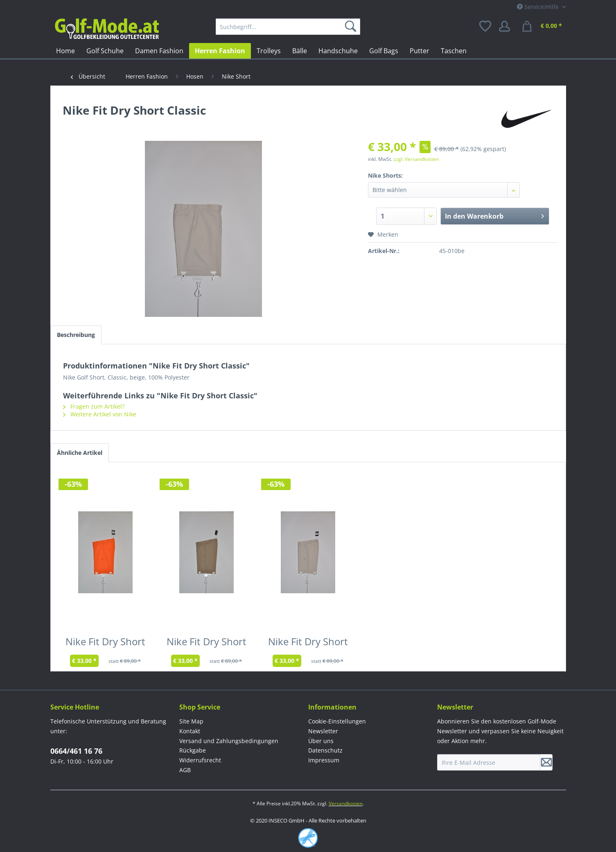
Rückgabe (193, 750)
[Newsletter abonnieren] (546, 762)
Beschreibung (76, 335)
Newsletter (323, 731)
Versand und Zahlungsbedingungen (229, 741)
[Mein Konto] (507, 27)
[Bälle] (300, 51)
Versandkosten (346, 803)
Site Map (191, 721)
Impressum (324, 760)
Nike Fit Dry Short (105, 643)
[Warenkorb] (543, 27)
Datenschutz (325, 750)
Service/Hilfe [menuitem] (539, 7)
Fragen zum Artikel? (94, 406)
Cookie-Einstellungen (337, 721)
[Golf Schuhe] (105, 51)
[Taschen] (454, 51)
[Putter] (420, 51)
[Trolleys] (269, 51)
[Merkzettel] (486, 27)
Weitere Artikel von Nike (100, 414)
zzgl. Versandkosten (416, 159)
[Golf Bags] (384, 51)
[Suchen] (352, 27)
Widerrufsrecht (200, 760)
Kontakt (190, 731)
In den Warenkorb (495, 215)
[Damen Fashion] (159, 51)
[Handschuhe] (338, 51)
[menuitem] (288, 27)
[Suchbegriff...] (288, 27)
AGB (185, 770)
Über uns (321, 741)
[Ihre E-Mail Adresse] (489, 762)
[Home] (65, 51)
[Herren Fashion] (220, 51)
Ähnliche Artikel (80, 453)
